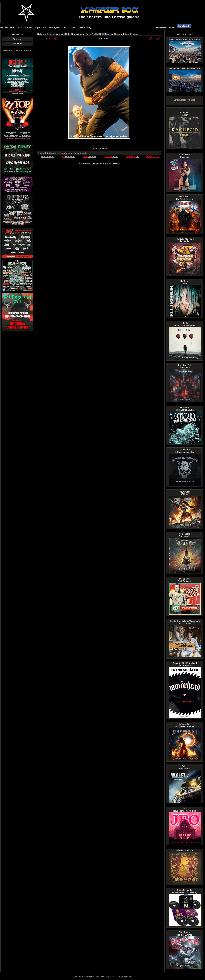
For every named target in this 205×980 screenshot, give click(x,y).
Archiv (50, 34)
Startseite (18, 39)
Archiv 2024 (62, 34)
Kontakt (28, 28)
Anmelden (17, 43)
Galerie (41, 34)
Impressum (40, 28)
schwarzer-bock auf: (175, 28)
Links (19, 28)
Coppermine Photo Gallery (106, 163)
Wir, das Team (7, 28)
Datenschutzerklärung (81, 28)
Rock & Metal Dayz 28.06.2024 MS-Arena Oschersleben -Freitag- (105, 34)
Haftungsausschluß (58, 28)
